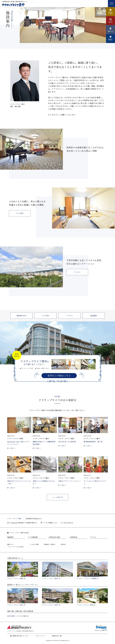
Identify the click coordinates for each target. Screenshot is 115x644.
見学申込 (63, 544)
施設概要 (94, 316)
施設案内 (10, 537)
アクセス (77, 272)
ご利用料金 (73, 537)
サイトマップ (40, 636)
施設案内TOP (21, 316)
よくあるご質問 (34, 544)
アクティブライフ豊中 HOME (19, 533)
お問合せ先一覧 (57, 636)
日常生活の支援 (54, 537)
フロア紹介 (20, 213)
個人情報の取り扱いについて (19, 636)
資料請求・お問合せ (50, 544)
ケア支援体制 (33, 537)
